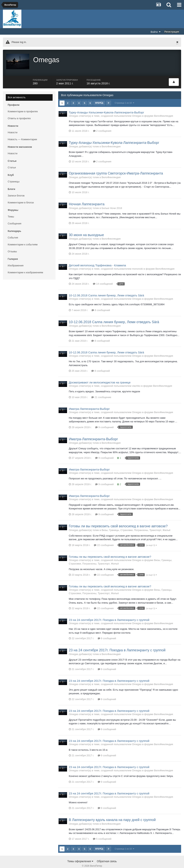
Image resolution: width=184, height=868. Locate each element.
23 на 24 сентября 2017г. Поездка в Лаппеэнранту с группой (109, 613)
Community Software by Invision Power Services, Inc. (92, 862)
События (13, 231)
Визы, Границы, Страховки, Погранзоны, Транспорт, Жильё (136, 523)
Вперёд (99, 96)
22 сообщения (104, 538)
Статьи (12, 161)
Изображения (16, 259)
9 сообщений (104, 420)
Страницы (14, 175)
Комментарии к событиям (23, 238)
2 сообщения (102, 124)
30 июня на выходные (86, 228)
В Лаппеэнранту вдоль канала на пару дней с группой (112, 813)
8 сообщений (101, 303)
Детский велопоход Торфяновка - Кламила (97, 259)
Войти (156, 32)
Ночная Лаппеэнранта (87, 197)
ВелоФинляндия (164, 109)
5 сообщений (102, 832)
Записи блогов (16, 189)
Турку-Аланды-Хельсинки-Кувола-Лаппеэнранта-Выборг (106, 105)
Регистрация (172, 32)
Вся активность (17, 90)
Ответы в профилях (19, 111)
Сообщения (15, 217)
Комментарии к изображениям (25, 265)
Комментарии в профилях (23, 104)
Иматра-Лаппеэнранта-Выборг (89, 402)
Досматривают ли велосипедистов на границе (100, 376)
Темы (11, 210)
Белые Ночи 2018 (112, 201)
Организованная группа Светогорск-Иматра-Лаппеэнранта (116, 167)
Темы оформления (80, 854)
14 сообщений (103, 277)
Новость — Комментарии (22, 132)
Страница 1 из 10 (125, 96)
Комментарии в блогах (21, 196)
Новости (13, 125)
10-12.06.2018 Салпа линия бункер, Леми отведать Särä (106, 289)
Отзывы (12, 244)
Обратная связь (107, 854)
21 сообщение (101, 390)
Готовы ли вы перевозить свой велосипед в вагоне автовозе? (118, 519)
